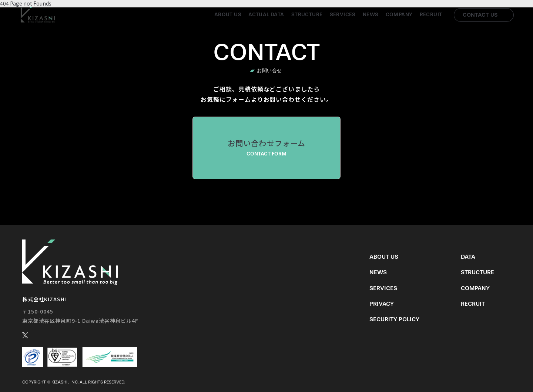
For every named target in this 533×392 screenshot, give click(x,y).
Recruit (431, 15)
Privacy (382, 304)
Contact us (480, 15)
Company (399, 15)
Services (343, 15)
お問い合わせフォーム (266, 148)
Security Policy (394, 319)
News (371, 15)
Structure (307, 15)
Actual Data (266, 15)
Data (468, 257)
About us (228, 15)
